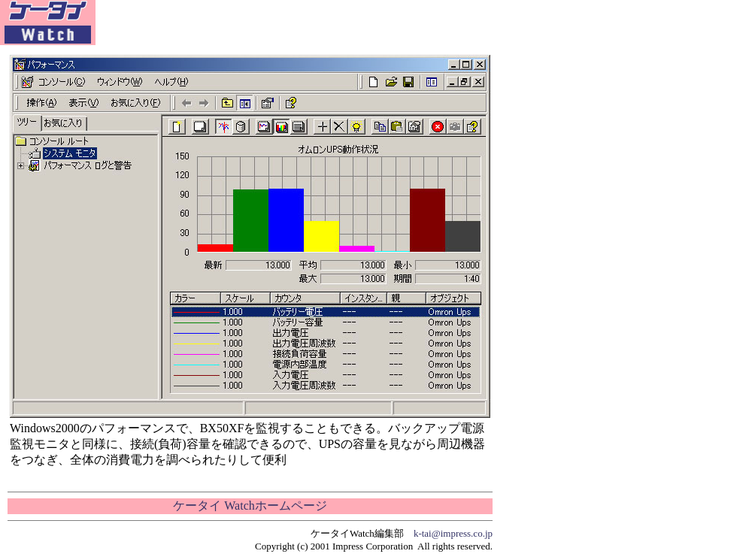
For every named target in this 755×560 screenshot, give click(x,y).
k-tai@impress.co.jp (453, 533)
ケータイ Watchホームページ (250, 506)
